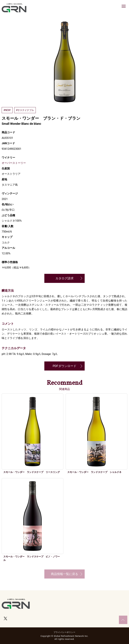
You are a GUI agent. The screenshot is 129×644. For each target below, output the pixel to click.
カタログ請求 (64, 278)
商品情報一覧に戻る (64, 574)
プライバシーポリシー (64, 632)
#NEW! (7, 110)
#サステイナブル (25, 110)
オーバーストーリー (14, 163)
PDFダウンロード (64, 366)
